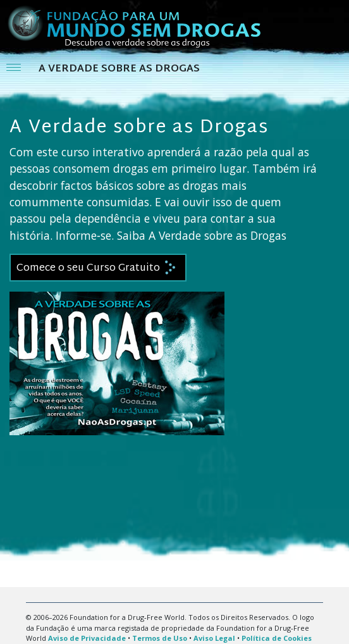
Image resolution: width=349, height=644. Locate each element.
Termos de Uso (160, 638)
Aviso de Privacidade (87, 638)
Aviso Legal (214, 638)
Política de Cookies (277, 638)
